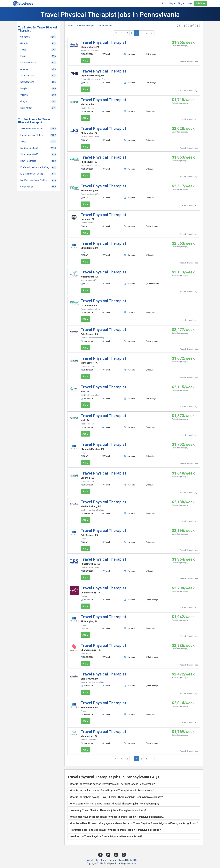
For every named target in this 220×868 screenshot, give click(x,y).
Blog (97, 860)
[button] (172, 4)
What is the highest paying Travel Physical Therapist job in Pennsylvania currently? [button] (116, 797)
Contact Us (132, 860)
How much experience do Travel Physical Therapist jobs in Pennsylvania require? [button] (115, 830)
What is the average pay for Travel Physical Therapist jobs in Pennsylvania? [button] (112, 784)
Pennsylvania (106, 26)
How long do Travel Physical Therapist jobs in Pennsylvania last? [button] (106, 836)
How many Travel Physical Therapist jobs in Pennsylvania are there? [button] (108, 810)
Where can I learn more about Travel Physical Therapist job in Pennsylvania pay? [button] (115, 804)
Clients (121, 860)
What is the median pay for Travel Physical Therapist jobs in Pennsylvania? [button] (112, 790)
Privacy (112, 860)
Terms (104, 860)
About (90, 860)
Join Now (200, 3)
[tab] (134, 784)
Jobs (164, 3)
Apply (85, 61)
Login (190, 3)
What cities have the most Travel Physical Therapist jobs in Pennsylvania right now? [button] (117, 817)
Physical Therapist (86, 26)
